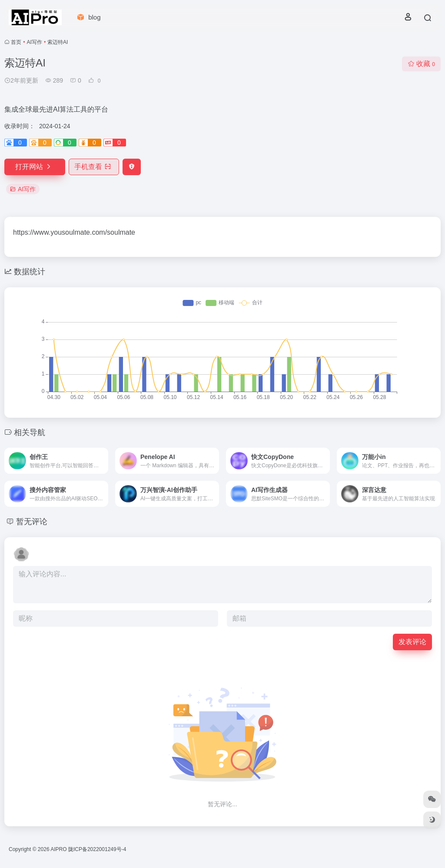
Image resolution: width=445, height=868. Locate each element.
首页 (16, 42)
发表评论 (412, 642)
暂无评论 (32, 522)
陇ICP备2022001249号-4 (97, 849)
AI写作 (35, 42)
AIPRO (58, 849)
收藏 (421, 64)
